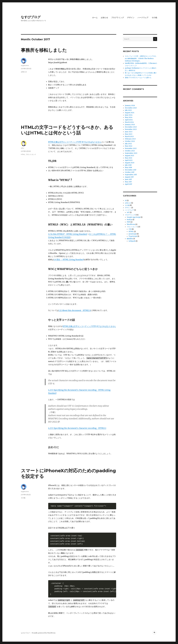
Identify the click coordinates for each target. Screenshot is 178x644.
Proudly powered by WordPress (44, 633)
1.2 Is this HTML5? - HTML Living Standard (68, 234)
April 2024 (129, 120)
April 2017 (128, 184)
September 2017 (131, 175)
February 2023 (130, 139)
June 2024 (129, 115)
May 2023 (129, 134)
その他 (154, 18)
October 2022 (130, 141)
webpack (132, 241)
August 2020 (130, 163)
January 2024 (130, 125)
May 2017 (128, 182)
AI (126, 201)
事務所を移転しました (44, 50)
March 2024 (129, 122)
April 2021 (129, 160)
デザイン (131, 18)
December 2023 (131, 127)
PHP (128, 222)
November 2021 (131, 148)
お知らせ (104, 18)
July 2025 (128, 110)
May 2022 (129, 146)
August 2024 (130, 113)
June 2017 (128, 179)
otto (22, 148)
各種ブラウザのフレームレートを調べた (138, 78)
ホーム (95, 18)
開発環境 (130, 239)
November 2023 (131, 129)
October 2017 (130, 172)
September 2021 (131, 153)
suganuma (25, 65)
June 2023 (129, 132)
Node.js (129, 220)
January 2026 (130, 106)
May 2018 (128, 167)
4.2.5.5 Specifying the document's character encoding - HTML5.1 (77, 428)
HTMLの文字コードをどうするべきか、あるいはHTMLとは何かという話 (67, 130)
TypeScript (133, 236)
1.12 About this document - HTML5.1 (75, 310)
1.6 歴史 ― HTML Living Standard (69, 260)
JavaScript (132, 234)
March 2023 (129, 137)
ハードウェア (143, 18)
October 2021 (130, 151)
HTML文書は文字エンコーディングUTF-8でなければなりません (75, 142)
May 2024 (129, 117)
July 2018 (128, 165)
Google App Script (134, 217)
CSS (130, 229)
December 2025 (131, 108)
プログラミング (118, 18)
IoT (128, 212)
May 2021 (128, 158)
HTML (23, 154)
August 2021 (129, 156)
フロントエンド (31, 154)
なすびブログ (31, 17)
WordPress (131, 224)
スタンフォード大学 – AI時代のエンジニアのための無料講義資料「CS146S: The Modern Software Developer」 (141, 59)
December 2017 (131, 170)
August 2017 (129, 177)
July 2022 (128, 144)
